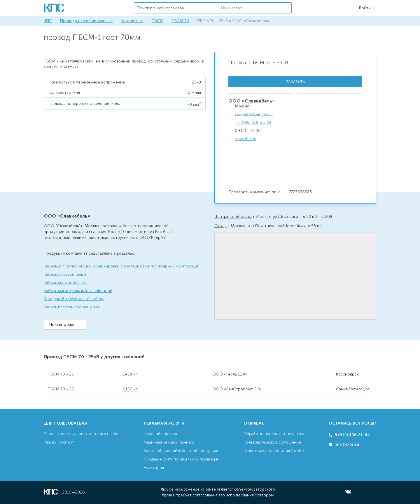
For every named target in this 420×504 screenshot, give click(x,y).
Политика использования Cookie (274, 451)
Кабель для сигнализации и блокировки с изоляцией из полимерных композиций (121, 266)
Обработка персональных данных (274, 434)
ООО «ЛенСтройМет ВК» (237, 389)
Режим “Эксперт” (60, 442)
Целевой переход (160, 434)
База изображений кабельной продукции (181, 451)
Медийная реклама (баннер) (169, 442)
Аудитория (154, 468)
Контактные (132, 21)
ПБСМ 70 (180, 21)
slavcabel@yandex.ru (254, 114)
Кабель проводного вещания (71, 307)
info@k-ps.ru (347, 444)
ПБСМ (157, 21)
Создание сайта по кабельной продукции (182, 459)
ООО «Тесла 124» (230, 374)
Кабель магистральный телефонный (78, 291)
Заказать (295, 82)
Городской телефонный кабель (74, 299)
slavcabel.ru (246, 139)
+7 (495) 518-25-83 (253, 122)
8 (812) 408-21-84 (352, 435)
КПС (48, 21)
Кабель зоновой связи (65, 274)
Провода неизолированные (86, 21)
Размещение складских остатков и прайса (82, 434)
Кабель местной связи (65, 283)
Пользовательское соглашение (272, 442)
